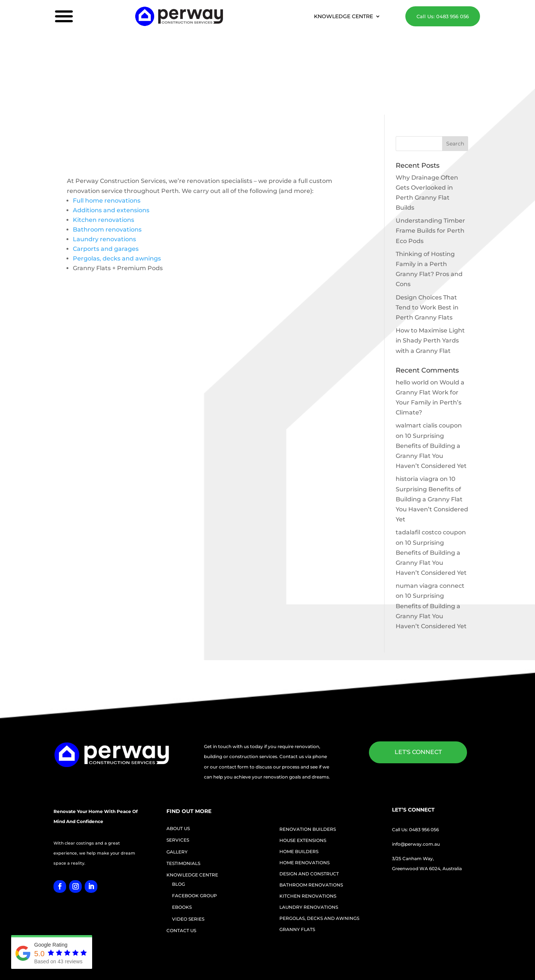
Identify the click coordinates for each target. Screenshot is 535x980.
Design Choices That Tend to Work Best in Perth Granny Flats (427, 253)
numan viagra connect (430, 531)
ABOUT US (178, 774)
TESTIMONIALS (183, 809)
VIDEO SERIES (188, 864)
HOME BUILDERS (299, 797)
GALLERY (177, 797)
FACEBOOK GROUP (194, 841)
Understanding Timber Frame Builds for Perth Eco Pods (430, 176)
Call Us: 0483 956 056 (440, 17)
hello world (412, 328)
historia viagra (417, 424)
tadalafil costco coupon (431, 478)
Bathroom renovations (107, 175)
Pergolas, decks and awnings (117, 204)
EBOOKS (182, 853)
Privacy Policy (413, 953)
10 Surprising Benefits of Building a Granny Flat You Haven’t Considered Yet (432, 445)
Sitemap (384, 953)
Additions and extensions (111, 156)
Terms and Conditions (457, 953)
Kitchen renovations (103, 165)
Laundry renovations (104, 185)
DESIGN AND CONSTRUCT (309, 819)
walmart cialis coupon (429, 371)
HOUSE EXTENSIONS (303, 786)
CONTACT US (181, 876)
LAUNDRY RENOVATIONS (309, 853)
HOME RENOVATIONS (304, 808)
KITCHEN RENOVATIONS (308, 842)
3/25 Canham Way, (413, 804)
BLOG (179, 830)
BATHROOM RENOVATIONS (311, 830)
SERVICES (178, 785)
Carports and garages (106, 194)
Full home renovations (107, 146)
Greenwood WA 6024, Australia (427, 814)
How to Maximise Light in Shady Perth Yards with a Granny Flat (430, 286)
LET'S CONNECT (418, 698)
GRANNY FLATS (297, 875)
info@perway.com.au (416, 789)
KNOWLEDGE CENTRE (345, 17)
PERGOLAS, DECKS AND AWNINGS (319, 864)
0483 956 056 (424, 775)
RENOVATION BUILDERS (308, 775)
